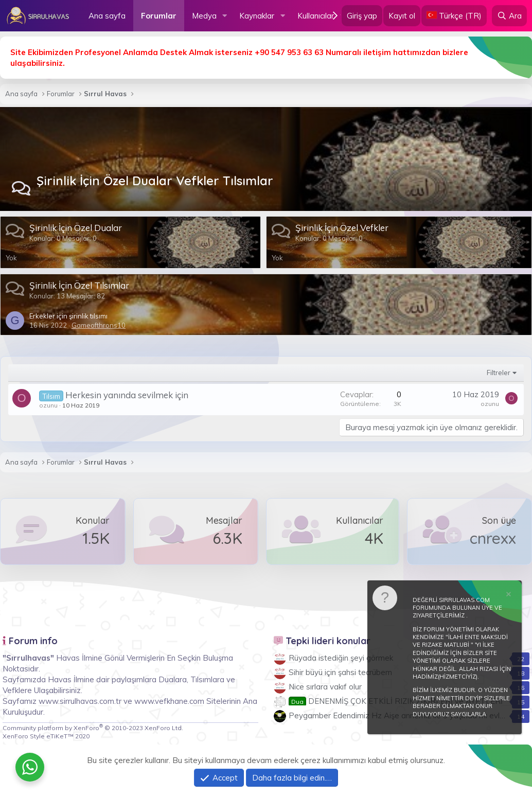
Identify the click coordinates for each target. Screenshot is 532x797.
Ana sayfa (107, 16)
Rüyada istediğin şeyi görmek (341, 658)
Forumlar (159, 16)
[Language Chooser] (454, 16)
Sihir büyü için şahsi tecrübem (340, 672)
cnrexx (493, 538)
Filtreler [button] (499, 373)
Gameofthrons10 (99, 325)
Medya (204, 16)
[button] (224, 16)
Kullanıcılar (316, 16)
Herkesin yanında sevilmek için (127, 395)
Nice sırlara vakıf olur (325, 687)
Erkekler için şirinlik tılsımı (68, 316)
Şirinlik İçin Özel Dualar (76, 228)
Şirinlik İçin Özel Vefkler (342, 228)
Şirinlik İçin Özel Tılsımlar (79, 285)
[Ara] (509, 16)
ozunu (48, 405)
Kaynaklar (257, 16)
